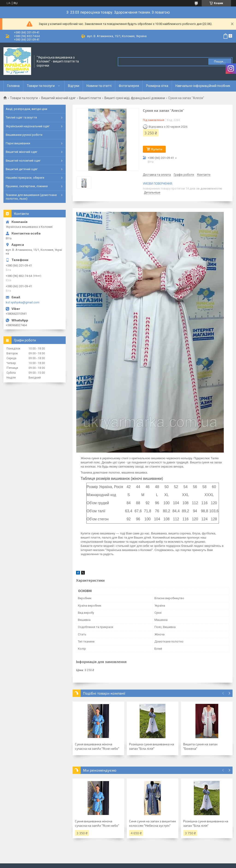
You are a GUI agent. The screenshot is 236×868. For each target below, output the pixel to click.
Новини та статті (99, 86)
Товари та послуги (41, 86)
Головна (13, 86)
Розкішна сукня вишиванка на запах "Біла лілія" (152, 746)
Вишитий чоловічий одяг (23, 161)
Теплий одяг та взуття (21, 117)
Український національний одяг (28, 126)
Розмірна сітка (157, 86)
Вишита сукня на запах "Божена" (200, 746)
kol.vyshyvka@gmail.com (23, 302)
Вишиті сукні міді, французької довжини (135, 98)
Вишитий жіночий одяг (59, 98)
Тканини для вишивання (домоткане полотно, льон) (31, 197)
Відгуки (74, 86)
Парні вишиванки (18, 143)
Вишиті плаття (90, 98)
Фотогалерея (129, 86)
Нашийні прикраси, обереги (25, 178)
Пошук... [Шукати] (220, 61)
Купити (157, 149)
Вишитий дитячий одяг (22, 169)
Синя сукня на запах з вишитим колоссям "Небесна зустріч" (152, 823)
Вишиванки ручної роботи (24, 135)
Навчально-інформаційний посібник (203, 86)
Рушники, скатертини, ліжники (27, 186)
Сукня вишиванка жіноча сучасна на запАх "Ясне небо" (97, 746)
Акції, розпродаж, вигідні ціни (27, 109)
